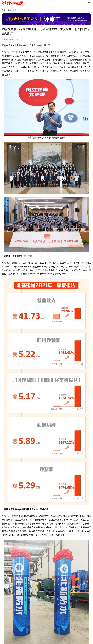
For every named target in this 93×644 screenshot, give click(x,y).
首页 (4, 10)
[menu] (89, 3)
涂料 (19, 40)
